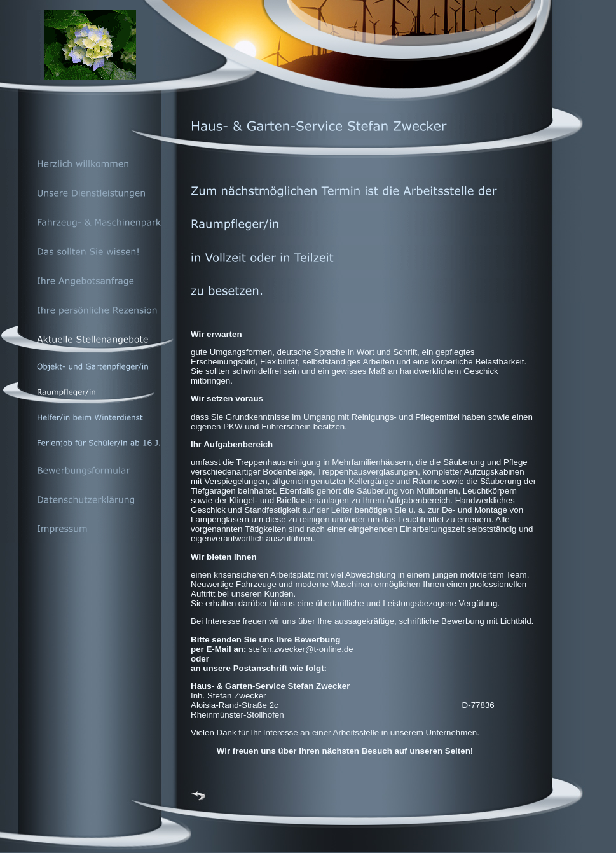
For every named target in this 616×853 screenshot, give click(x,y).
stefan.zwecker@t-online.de (301, 649)
